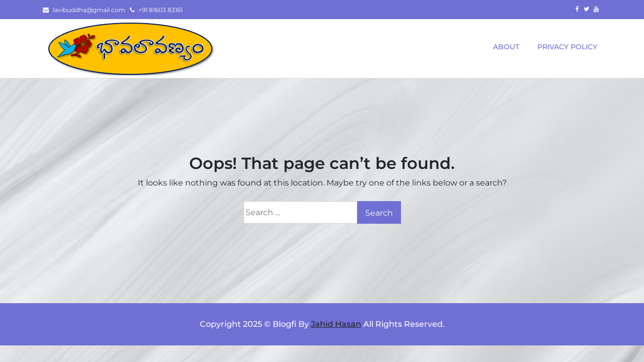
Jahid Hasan (336, 324)
